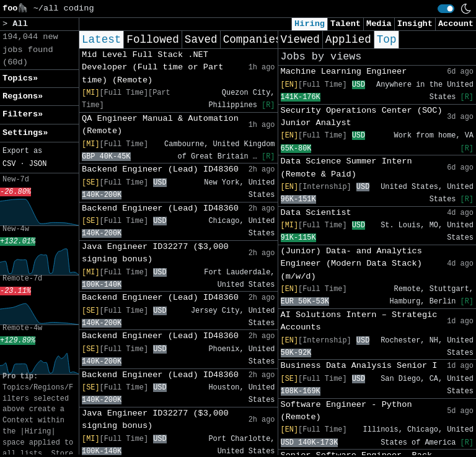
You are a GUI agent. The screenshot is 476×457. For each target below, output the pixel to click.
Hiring (310, 24)
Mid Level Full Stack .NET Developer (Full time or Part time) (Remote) (152, 67)
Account (456, 24)
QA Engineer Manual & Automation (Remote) (160, 125)
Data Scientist (316, 213)
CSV (9, 164)
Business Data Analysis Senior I (359, 366)
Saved (201, 40)
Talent (346, 24)
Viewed (300, 40)
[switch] (446, 9)
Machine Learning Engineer (344, 72)
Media (379, 24)
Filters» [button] (23, 114)
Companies (253, 40)
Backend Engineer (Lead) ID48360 (160, 169)
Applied (348, 40)
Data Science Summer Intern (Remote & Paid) (346, 168)
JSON (38, 164)
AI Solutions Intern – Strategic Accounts (359, 321)
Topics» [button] (20, 78)
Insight (415, 24)
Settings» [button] (25, 133)
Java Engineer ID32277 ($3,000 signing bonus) (155, 253)
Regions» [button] (23, 96)
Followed (152, 40)
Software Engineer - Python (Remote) (346, 411)
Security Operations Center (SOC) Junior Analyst (362, 117)
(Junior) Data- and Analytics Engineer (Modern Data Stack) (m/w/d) (351, 264)
